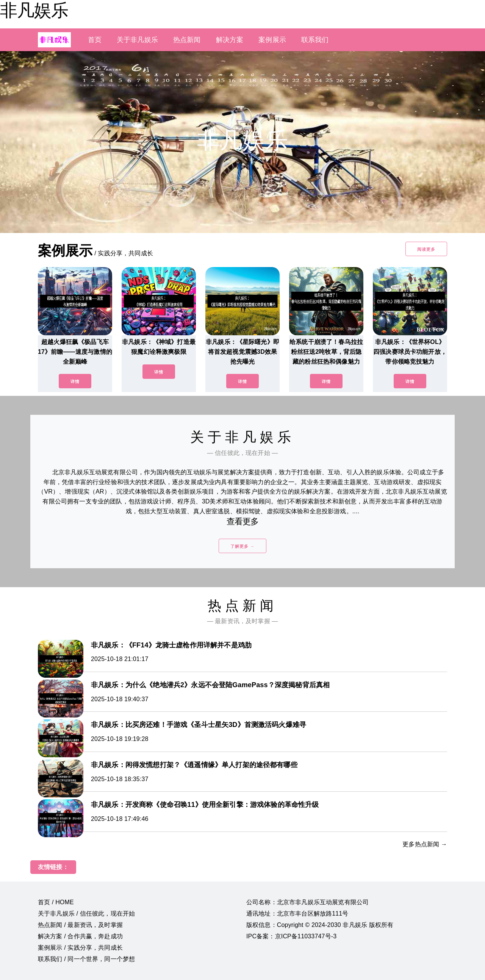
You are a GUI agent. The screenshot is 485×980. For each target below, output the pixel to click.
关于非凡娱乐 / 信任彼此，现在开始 (86, 914)
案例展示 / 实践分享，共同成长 (80, 948)
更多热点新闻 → (425, 844)
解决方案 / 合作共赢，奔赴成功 (80, 936)
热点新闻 (187, 40)
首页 (95, 40)
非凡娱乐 (34, 10)
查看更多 (243, 521)
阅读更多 (426, 249)
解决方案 (230, 40)
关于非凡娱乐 (137, 40)
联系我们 (315, 40)
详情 (75, 381)
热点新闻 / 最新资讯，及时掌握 (80, 925)
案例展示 (272, 40)
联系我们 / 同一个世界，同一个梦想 (86, 959)
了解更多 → (242, 546)
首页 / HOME (56, 902)
